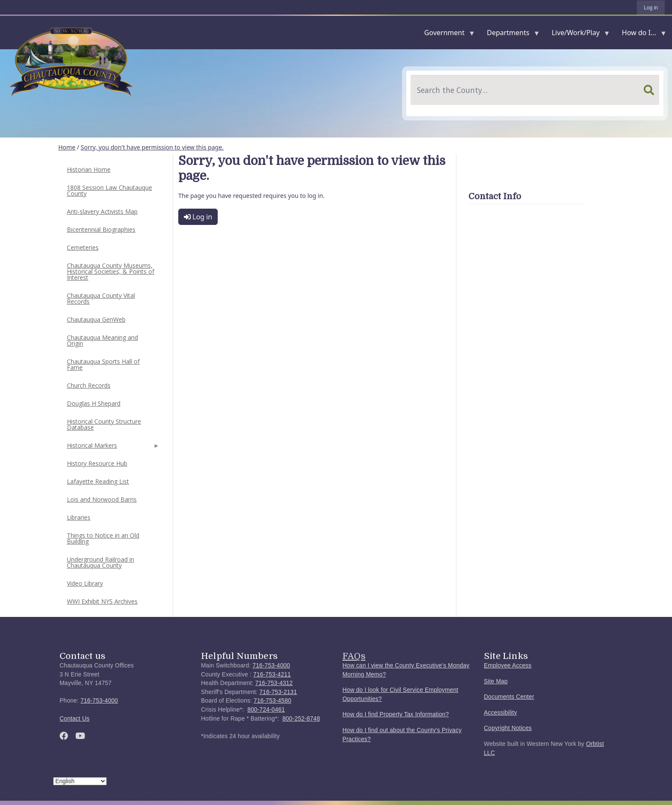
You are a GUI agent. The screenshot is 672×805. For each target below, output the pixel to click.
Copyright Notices (508, 728)
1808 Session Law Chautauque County (109, 190)
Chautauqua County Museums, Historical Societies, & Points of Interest (111, 271)
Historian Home (89, 169)
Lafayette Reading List (98, 481)
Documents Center (509, 697)
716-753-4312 (274, 683)
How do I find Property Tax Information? (396, 714)
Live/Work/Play (577, 34)
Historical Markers (112, 448)
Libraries (79, 517)
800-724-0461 (266, 710)
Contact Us (75, 719)
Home (67, 147)
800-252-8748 (301, 719)
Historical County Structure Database (104, 424)
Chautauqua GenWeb (96, 319)
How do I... (641, 34)
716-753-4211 (272, 675)
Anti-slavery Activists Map (102, 211)
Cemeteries (83, 247)
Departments (510, 34)
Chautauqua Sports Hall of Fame (103, 364)
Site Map (496, 681)
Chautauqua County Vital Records (101, 298)
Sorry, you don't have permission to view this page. (152, 147)
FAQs (354, 656)
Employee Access (508, 666)
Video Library (85, 583)
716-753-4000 (99, 701)
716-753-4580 (273, 701)
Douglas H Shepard (94, 403)
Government (446, 34)
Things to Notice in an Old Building (103, 538)
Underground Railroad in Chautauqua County (100, 562)
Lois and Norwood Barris (102, 499)
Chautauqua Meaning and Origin (102, 340)
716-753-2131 (278, 692)
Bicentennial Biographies (101, 229)
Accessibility (500, 713)
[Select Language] (80, 781)
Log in (651, 8)
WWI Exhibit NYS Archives (102, 601)
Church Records (89, 385)
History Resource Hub (97, 463)
